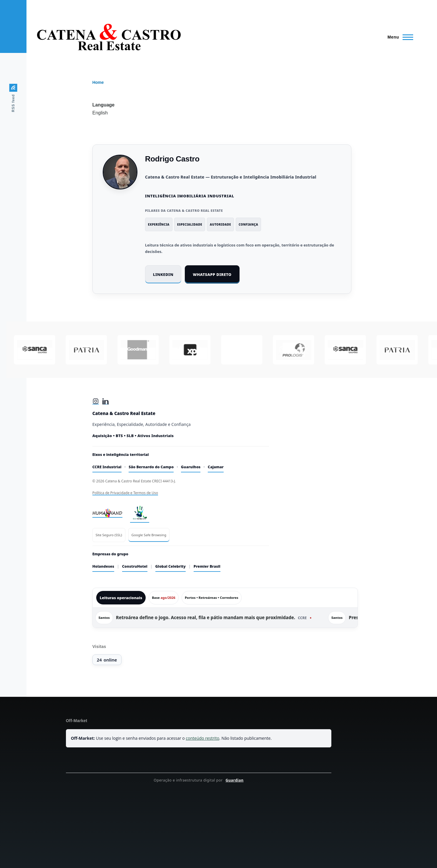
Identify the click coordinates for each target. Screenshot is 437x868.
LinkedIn (163, 274)
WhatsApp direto (212, 274)
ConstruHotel (135, 566)
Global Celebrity (171, 566)
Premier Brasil (207, 566)
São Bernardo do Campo (151, 467)
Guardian (234, 780)
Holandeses (103, 566)
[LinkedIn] (106, 401)
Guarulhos (191, 467)
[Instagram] (96, 401)
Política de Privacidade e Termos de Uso (125, 493)
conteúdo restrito (202, 738)
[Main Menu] (399, 37)
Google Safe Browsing (149, 535)
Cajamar (216, 467)
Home (98, 82)
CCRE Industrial (107, 467)
